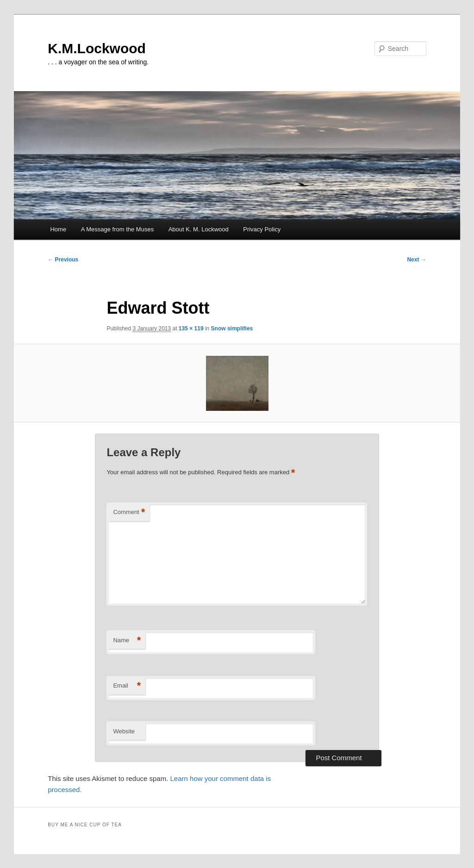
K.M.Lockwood (97, 48)
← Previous (63, 260)
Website (124, 731)
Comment (129, 512)
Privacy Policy (262, 229)
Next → (416, 260)
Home (58, 229)
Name (127, 641)
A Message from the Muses (118, 229)
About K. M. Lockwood (199, 229)
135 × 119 (191, 329)
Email (127, 686)
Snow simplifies (232, 329)
